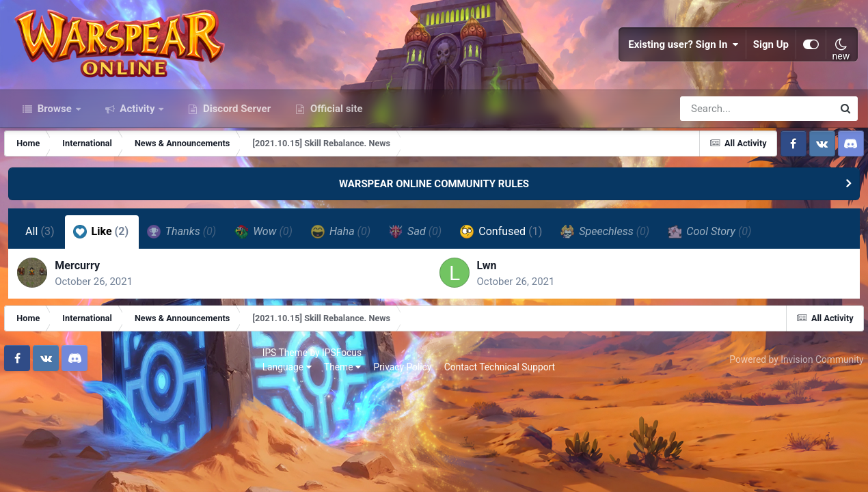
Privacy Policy (151, 424)
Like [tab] (103, 279)
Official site (335, 156)
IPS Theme (33, 409)
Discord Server (235, 156)
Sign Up (771, 68)
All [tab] (42, 279)
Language (35, 424)
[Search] (718, 156)
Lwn (487, 317)
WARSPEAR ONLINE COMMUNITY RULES (434, 231)
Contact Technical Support (247, 424)
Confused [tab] (503, 279)
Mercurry (84, 317)
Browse (55, 156)
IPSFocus (90, 409)
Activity (138, 156)
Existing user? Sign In (683, 68)
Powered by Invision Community (791, 416)
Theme (90, 424)
